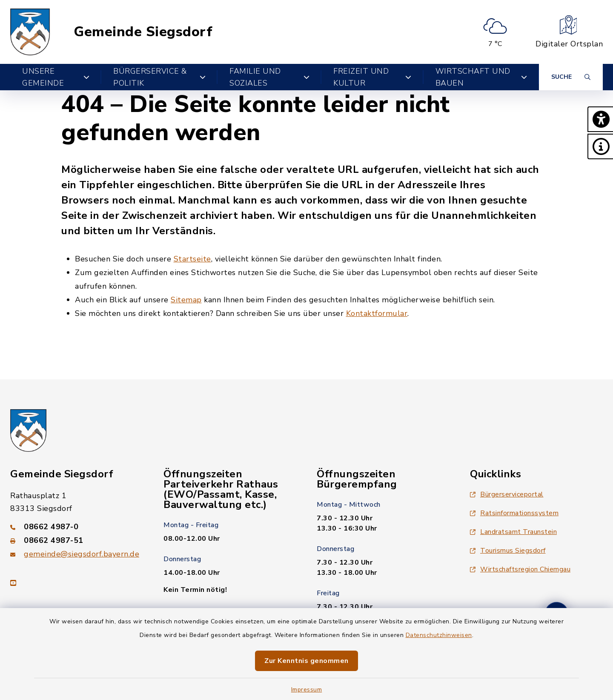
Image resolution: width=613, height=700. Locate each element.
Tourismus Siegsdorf (508, 551)
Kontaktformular (377, 313)
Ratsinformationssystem (514, 513)
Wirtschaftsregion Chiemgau (520, 569)
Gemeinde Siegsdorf (143, 32)
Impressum (307, 690)
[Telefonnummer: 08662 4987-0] (77, 527)
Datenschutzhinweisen (439, 635)
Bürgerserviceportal (507, 494)
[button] (600, 119)
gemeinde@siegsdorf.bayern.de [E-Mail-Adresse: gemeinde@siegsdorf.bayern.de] (82, 554)
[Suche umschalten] (571, 77)
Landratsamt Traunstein (513, 532)
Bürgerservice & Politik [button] (159, 77)
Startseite (192, 259)
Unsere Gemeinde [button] (56, 77)
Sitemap (186, 300)
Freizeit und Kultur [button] (372, 77)
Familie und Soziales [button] (269, 77)
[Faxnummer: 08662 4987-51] (77, 540)
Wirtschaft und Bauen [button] (481, 77)
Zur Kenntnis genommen (306, 661)
